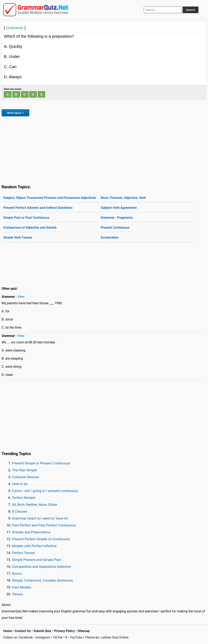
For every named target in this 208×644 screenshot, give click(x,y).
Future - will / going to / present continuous (45, 491)
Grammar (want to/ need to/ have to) (40, 518)
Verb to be (20, 484)
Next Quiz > (15, 113)
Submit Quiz (42, 631)
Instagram (43, 637)
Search (191, 10)
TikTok (58, 637)
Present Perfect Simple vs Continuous (41, 539)
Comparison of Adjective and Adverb (30, 228)
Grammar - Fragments (117, 218)
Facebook (26, 637)
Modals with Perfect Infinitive (34, 546)
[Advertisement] (104, 150)
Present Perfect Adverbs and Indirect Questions (38, 208)
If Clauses (20, 511)
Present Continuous (115, 228)
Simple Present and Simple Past (36, 560)
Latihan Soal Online (114, 637)
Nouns (17, 573)
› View (20, 297)
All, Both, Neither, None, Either (35, 505)
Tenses (17, 594)
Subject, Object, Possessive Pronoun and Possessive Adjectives (50, 198)
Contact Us (23, 631)
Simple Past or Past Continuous (26, 218)
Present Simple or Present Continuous (41, 463)
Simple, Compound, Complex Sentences (42, 580)
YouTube (76, 637)
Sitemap (84, 631)
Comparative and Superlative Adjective (41, 567)
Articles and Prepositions (31, 532)
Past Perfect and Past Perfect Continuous (44, 525)
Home (8, 631)
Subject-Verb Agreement (119, 208)
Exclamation (110, 237)
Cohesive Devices (25, 477)
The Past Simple (24, 470)
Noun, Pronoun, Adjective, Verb (123, 198)
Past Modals (22, 587)
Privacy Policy (64, 631)
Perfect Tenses (23, 553)
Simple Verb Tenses (18, 237)
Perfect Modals (24, 498)
